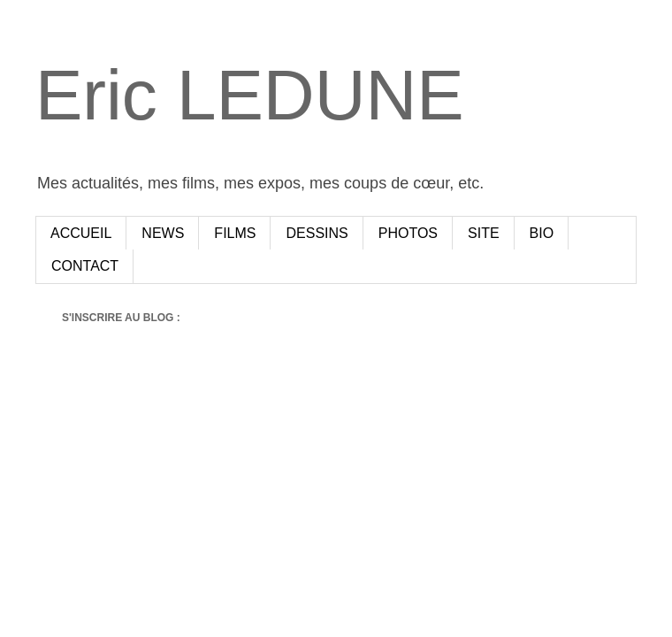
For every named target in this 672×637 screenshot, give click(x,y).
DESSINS (317, 233)
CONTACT (85, 266)
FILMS (235, 233)
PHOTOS (408, 233)
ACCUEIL (81, 233)
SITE (484, 233)
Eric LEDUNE (250, 95)
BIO (542, 233)
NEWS (163, 233)
